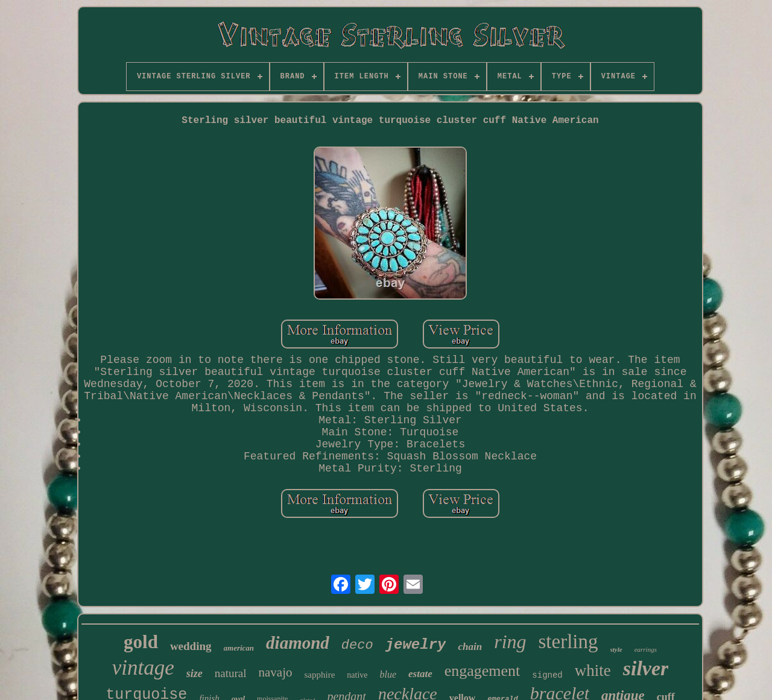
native (357, 675)
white (593, 670)
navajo (275, 672)
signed (547, 675)
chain (470, 647)
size (195, 673)
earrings (646, 649)
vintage (143, 668)
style (616, 649)
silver (646, 668)
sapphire (319, 675)
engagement (482, 671)
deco (357, 645)
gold (141, 642)
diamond (298, 643)
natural (231, 673)
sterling (568, 642)
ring (510, 642)
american (239, 648)
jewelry (416, 645)
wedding (191, 646)
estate (420, 674)
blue (388, 674)
